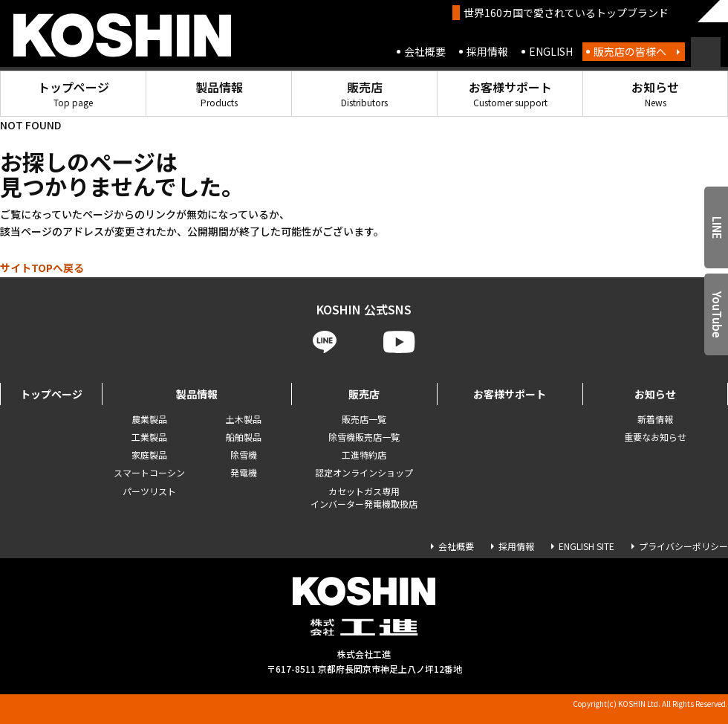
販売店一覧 (364, 419)
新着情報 (655, 419)
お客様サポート (510, 93)
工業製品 (149, 437)
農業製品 (149, 419)
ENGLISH (551, 51)
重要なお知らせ (655, 437)
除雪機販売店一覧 (364, 437)
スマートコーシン (149, 472)
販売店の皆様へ (630, 51)
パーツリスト (149, 491)
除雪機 (244, 455)
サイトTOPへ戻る (42, 268)
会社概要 (425, 51)
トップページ (74, 93)
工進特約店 (364, 455)
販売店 (364, 93)
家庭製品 (149, 455)
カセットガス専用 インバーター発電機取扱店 (364, 497)
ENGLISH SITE (586, 546)
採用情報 (487, 51)
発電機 (244, 472)
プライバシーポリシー (683, 546)
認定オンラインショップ (364, 472)
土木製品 (244, 419)
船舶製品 (244, 437)
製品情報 (219, 93)
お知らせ (655, 93)
